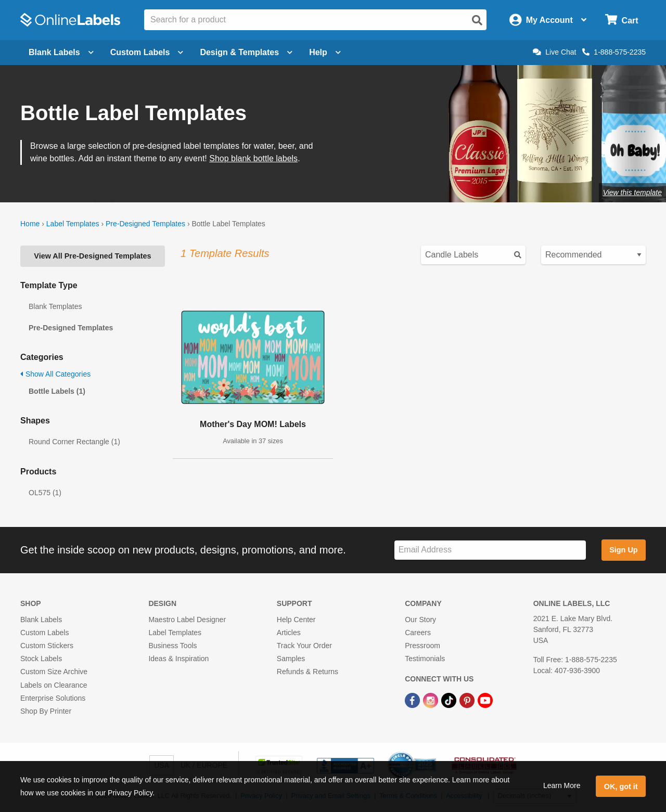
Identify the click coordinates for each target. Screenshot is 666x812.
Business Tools (172, 646)
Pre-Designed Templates (145, 224)
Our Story (420, 620)
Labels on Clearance (54, 685)
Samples (291, 659)
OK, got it (621, 787)
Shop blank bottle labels (253, 158)
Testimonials (425, 659)
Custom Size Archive (54, 672)
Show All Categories (55, 374)
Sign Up (623, 550)
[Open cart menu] (622, 20)
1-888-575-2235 (614, 52)
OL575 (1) (45, 493)
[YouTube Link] (485, 700)
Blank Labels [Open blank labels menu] (61, 52)
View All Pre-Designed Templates (92, 256)
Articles (289, 633)
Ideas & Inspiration (178, 659)
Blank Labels (41, 620)
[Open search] (477, 20)
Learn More (562, 785)
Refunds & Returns (308, 672)
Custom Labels (44, 633)
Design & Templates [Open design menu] (246, 52)
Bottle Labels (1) (57, 391)
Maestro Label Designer (187, 620)
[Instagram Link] (432, 700)
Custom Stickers (47, 646)
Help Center (296, 620)
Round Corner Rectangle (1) (74, 442)
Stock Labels (41, 659)
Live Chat (554, 52)
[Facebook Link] (413, 700)
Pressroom (422, 646)
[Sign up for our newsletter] (490, 550)
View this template (632, 192)
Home (30, 224)
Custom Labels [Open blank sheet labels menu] (147, 52)
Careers (418, 633)
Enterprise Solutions (53, 698)
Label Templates (73, 224)
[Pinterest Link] (468, 700)
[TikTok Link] (450, 700)
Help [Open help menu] (325, 52)
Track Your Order (304, 646)
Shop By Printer (46, 711)
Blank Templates (55, 306)
